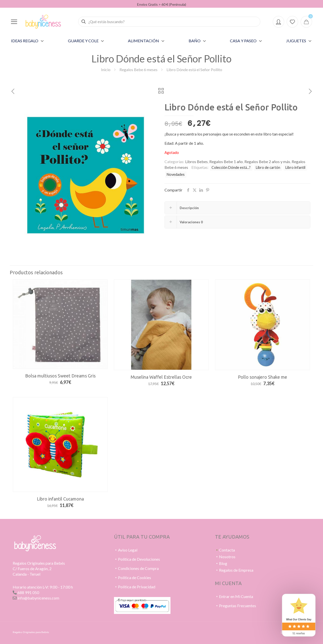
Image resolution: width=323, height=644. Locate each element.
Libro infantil (295, 167)
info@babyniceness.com (38, 598)
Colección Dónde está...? (231, 167)
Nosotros (227, 557)
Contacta (227, 550)
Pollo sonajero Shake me (263, 377)
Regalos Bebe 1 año (226, 161)
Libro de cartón (268, 167)
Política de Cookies (135, 577)
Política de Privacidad (137, 587)
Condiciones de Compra (138, 568)
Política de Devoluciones (139, 559)
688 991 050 (28, 592)
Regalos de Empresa (236, 570)
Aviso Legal (128, 550)
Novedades (176, 174)
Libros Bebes (196, 161)
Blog (223, 563)
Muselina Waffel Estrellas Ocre (161, 377)
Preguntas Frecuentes (238, 606)
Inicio (106, 69)
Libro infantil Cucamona (60, 499)
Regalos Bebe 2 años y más (267, 161)
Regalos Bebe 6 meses (138, 69)
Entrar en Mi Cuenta (236, 596)
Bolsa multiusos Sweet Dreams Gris (60, 376)
